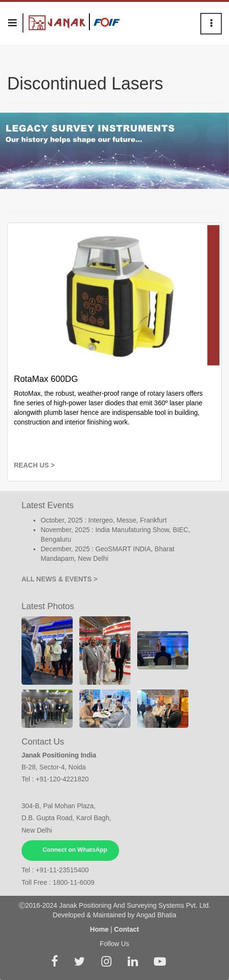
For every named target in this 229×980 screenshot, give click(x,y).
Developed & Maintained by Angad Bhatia (114, 915)
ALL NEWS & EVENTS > (60, 579)
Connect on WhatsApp (75, 850)
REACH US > (34, 465)
